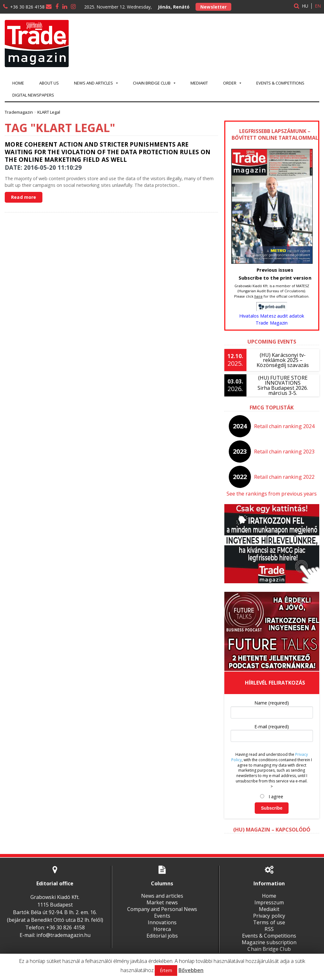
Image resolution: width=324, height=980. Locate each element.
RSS (269, 929)
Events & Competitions (280, 83)
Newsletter (213, 7)
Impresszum (269, 902)
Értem (166, 970)
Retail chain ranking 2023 (284, 452)
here (259, 296)
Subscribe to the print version (275, 278)
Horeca (162, 929)
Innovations (162, 922)
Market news (162, 902)
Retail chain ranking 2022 (284, 477)
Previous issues (275, 270)
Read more (23, 197)
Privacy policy (269, 916)
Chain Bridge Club (269, 949)
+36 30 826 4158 (27, 7)
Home (18, 83)
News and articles (162, 896)
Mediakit (199, 83)
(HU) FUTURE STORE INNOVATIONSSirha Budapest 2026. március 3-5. (283, 385)
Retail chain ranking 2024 (284, 426)
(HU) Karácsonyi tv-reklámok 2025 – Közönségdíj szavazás (283, 360)
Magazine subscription (269, 942)
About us (49, 83)
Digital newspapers (33, 95)
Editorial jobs (162, 936)
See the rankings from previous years (272, 494)
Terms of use (269, 922)
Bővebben (191, 970)
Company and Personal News (162, 909)
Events (162, 916)
